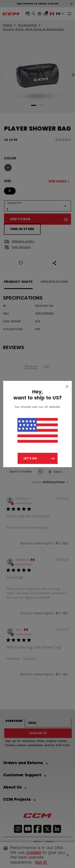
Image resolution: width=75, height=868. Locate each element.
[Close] (67, 386)
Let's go (30, 458)
